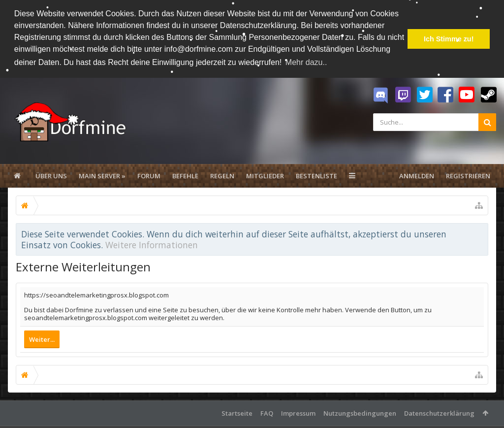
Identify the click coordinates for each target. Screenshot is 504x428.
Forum (149, 175)
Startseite (237, 412)
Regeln (222, 175)
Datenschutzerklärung (439, 412)
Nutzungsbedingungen (360, 412)
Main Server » (102, 175)
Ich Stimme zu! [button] (449, 39)
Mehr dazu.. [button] (306, 62)
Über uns (51, 175)
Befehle (185, 175)
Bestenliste (316, 175)
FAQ (267, 412)
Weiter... (42, 338)
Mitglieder (265, 175)
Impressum (298, 412)
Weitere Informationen (152, 244)
